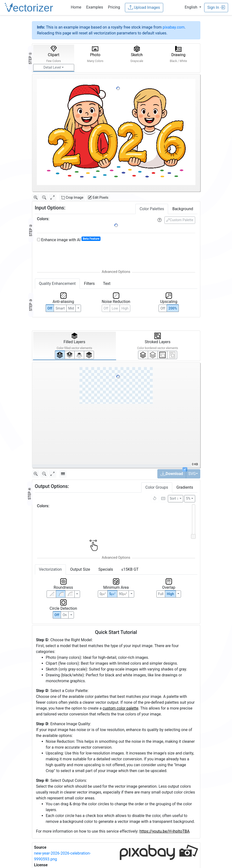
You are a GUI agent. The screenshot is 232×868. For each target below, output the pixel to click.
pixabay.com (174, 27)
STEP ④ (30, 494)
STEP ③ (31, 305)
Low (115, 308)
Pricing (114, 7)
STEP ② (31, 230)
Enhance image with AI (69, 240)
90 (123, 594)
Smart (60, 308)
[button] (193, 7)
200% (173, 308)
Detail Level (52, 67)
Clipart (54, 54)
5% (188, 498)
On (65, 615)
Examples (95, 7)
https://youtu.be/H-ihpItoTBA (165, 831)
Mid (71, 308)
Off (57, 615)
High (125, 308)
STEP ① (30, 58)
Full (161, 594)
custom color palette (121, 708)
